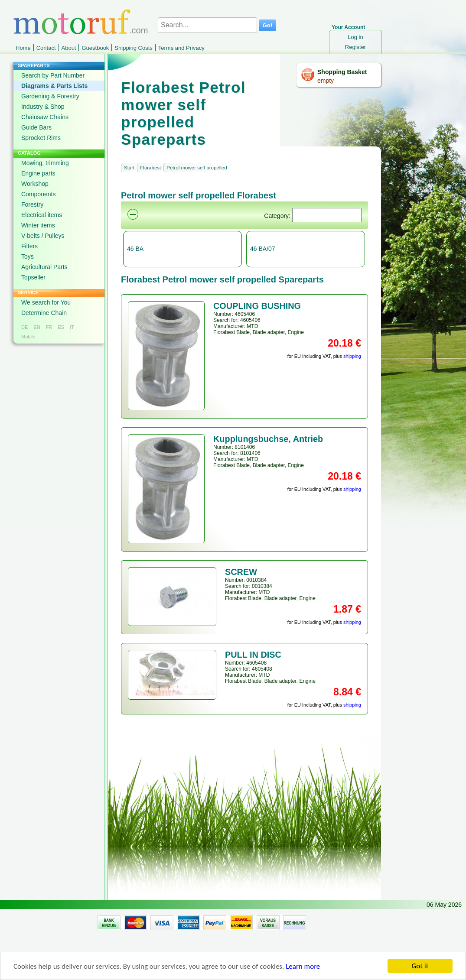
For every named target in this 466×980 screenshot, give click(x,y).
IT (72, 327)
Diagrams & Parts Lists (54, 86)
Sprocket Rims (41, 138)
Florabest (150, 168)
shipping (352, 356)
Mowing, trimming (45, 163)
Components (38, 194)
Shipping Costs (133, 48)
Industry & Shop (43, 107)
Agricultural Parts (44, 267)
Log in (355, 37)
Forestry (32, 204)
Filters (29, 246)
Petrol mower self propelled (197, 168)
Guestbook (95, 48)
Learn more (303, 970)
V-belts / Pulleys (43, 236)
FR (49, 327)
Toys (28, 256)
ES (61, 327)
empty (326, 81)
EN (37, 327)
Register (355, 47)
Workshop (35, 184)
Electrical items (42, 215)
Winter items (38, 225)
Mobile (28, 337)
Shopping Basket (342, 72)
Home (23, 48)
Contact (46, 48)
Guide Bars (36, 127)
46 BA (135, 249)
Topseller (33, 277)
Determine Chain (44, 313)
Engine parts (38, 173)
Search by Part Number (53, 75)
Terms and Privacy (181, 48)
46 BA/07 (263, 249)
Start (129, 168)
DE (24, 327)
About (69, 48)
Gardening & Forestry (50, 96)
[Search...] (207, 25)
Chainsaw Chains (45, 117)
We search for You (46, 302)
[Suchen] (327, 215)
